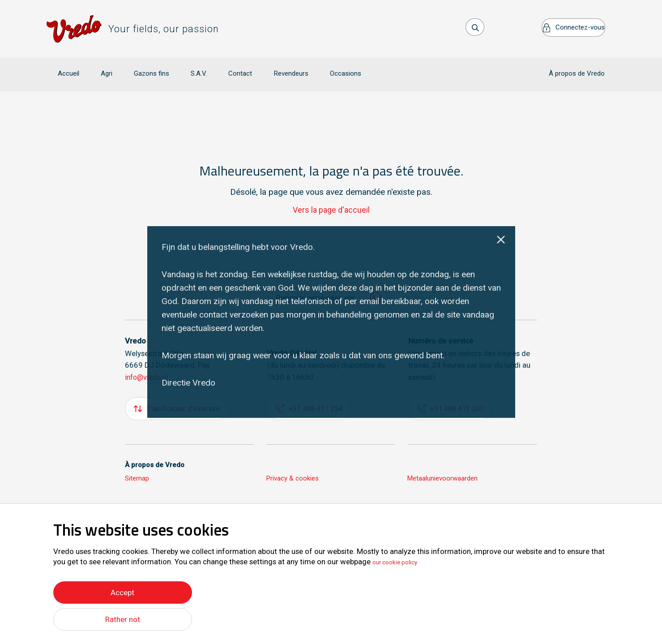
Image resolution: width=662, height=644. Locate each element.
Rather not (122, 619)
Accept (122, 590)
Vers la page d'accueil (331, 197)
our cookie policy (401, 560)
